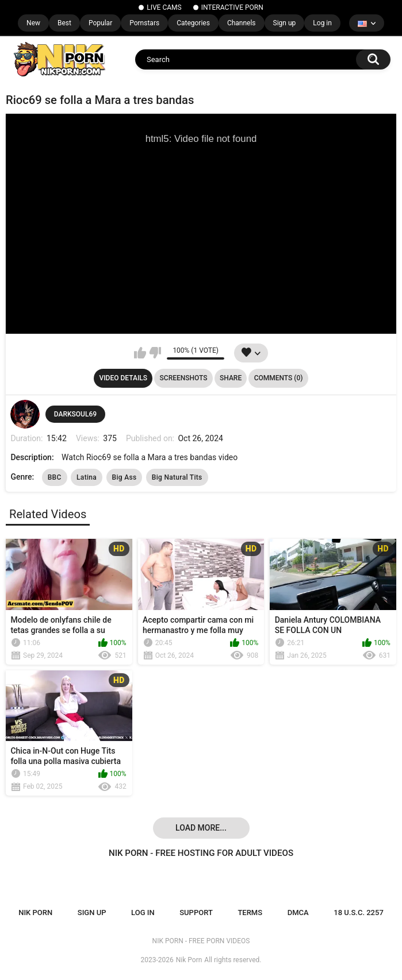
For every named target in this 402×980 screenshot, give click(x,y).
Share (231, 378)
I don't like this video (155, 353)
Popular (100, 23)
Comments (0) (279, 378)
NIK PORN (35, 913)
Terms (250, 913)
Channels (242, 23)
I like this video (140, 353)
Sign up (285, 23)
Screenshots (184, 378)
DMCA (298, 913)
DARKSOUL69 (75, 414)
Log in (322, 23)
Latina (87, 477)
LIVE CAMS (164, 7)
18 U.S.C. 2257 (359, 913)
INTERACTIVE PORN (232, 7)
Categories (193, 23)
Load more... (201, 828)
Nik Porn (189, 960)
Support (196, 913)
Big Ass (125, 477)
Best (64, 23)
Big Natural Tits (177, 477)
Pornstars (144, 23)
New (33, 23)
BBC (55, 477)
